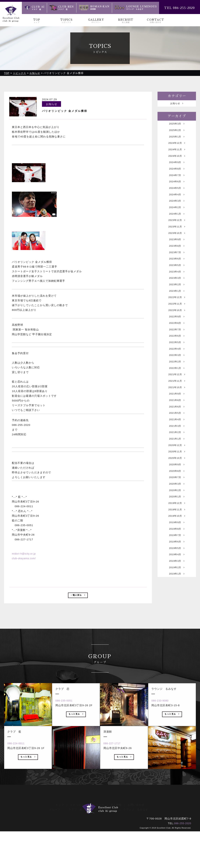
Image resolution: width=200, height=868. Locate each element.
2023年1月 (177, 317)
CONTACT (155, 21)
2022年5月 (177, 376)
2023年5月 (177, 287)
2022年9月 (177, 346)
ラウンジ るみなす (136, 846)
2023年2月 (177, 309)
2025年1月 (177, 140)
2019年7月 (177, 597)
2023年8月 (177, 265)
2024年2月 (177, 221)
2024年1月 (177, 228)
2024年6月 (177, 192)
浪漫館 (113, 846)
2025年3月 (177, 125)
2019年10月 (177, 574)
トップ (60, 841)
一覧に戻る (78, 596)
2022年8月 (177, 354)
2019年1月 (177, 641)
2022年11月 (177, 331)
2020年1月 (177, 552)
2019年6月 (177, 604)
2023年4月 (177, 295)
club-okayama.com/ (25, 558)
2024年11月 (177, 155)
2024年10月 (177, 162)
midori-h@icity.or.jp (25, 554)
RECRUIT (126, 21)
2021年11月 (177, 420)
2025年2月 (177, 133)
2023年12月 (177, 236)
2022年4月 (177, 383)
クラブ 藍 (76, 846)
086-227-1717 (115, 795)
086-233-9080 (163, 752)
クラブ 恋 (96, 846)
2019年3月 (177, 626)
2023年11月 (177, 243)
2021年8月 (177, 442)
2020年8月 (177, 523)
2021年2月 (177, 479)
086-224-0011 (19, 795)
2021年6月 (177, 449)
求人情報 (116, 841)
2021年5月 (177, 457)
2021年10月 (177, 427)
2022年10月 (177, 339)
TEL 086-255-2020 (179, 8)
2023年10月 (177, 250)
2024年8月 (177, 177)
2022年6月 (177, 368)
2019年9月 (177, 582)
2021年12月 (177, 412)
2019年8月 (177, 589)
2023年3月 (177, 302)
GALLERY (96, 21)
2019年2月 (177, 633)
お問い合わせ (136, 841)
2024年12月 (177, 147)
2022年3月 (177, 390)
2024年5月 (177, 199)
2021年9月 (177, 435)
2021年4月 (177, 464)
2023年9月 (177, 258)
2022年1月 (177, 405)
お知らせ (177, 104)
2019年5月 (177, 611)
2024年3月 (177, 214)
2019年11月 (177, 567)
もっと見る (28, 810)
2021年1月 (177, 486)
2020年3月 (177, 538)
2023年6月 (177, 280)
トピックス (77, 841)
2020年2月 (177, 545)
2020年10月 (177, 508)
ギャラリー (97, 841)
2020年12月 (177, 493)
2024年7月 (177, 184)
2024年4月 (177, 206)
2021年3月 (177, 471)
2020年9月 (177, 516)
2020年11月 (177, 501)
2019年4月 (177, 619)
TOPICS (66, 21)
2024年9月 (177, 169)
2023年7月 (177, 273)
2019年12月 (177, 560)
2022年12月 (177, 324)
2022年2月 (177, 398)
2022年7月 (177, 361)
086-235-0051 (67, 752)
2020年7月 (177, 530)
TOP (37, 21)
